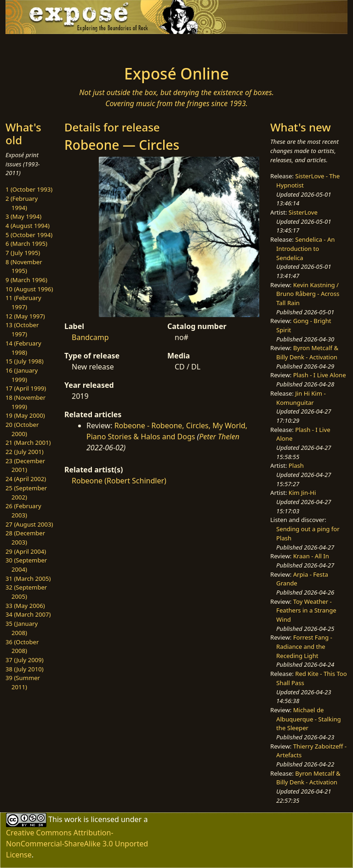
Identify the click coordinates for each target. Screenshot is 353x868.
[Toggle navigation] (35, 47)
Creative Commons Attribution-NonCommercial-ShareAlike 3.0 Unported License (77, 844)
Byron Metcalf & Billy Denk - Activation (307, 352)
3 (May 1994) (23, 216)
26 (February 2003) (23, 511)
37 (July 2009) (25, 660)
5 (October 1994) (29, 235)
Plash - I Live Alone (320, 375)
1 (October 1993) (29, 189)
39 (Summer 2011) (23, 682)
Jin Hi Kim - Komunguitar (301, 398)
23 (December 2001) (25, 465)
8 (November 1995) (24, 267)
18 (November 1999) (26, 402)
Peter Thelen (219, 437)
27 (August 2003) (29, 524)
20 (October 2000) (22, 429)
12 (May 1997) (25, 316)
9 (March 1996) (26, 280)
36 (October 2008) (22, 647)
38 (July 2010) (25, 669)
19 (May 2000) (25, 415)
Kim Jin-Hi (302, 493)
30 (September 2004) (26, 565)
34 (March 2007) (28, 614)
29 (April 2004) (26, 551)
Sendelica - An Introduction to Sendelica (305, 248)
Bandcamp (90, 337)
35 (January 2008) (22, 628)
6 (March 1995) (26, 244)
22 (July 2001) (25, 452)
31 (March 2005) (28, 579)
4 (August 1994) (28, 226)
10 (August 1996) (29, 289)
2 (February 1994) (22, 203)
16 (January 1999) (22, 375)
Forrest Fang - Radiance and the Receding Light (304, 646)
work (73, 819)
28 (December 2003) (25, 538)
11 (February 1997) (23, 302)
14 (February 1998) (23, 348)
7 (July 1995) (23, 253)
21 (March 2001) (28, 443)
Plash (296, 465)
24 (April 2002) (26, 479)
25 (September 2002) (26, 493)
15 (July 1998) (25, 361)
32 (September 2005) (26, 592)
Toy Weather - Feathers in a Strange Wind (306, 610)
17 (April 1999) (26, 388)
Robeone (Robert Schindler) (119, 481)
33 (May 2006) (25, 606)
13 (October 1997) (22, 329)
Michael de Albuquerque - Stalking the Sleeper (308, 719)
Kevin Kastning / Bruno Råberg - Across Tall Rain (308, 294)
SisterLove (303, 212)
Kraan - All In (311, 556)
